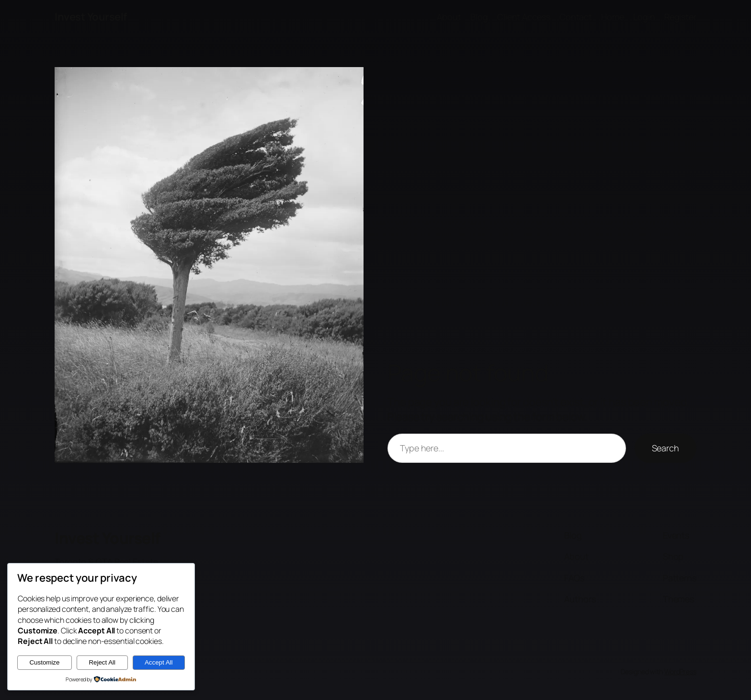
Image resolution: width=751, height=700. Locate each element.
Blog (479, 17)
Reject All (102, 662)
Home (613, 17)
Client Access (524, 17)
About (449, 17)
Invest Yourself (91, 17)
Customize (44, 662)
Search (666, 448)
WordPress (680, 671)
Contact (576, 17)
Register (680, 17)
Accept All (159, 662)
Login (644, 17)
